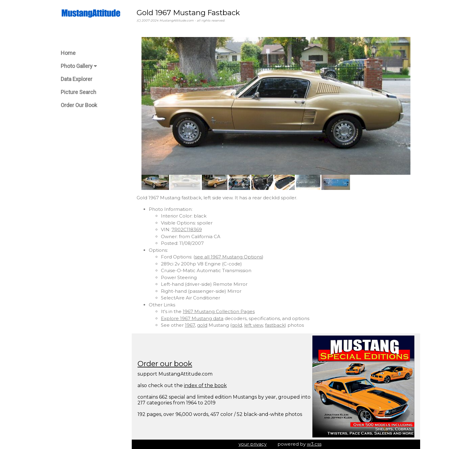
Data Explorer (76, 79)
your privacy (253, 444)
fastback (275, 325)
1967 (190, 325)
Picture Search (78, 92)
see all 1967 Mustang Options (228, 257)
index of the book (205, 385)
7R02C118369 (187, 230)
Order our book (165, 364)
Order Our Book (79, 105)
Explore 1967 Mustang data (192, 318)
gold (202, 325)
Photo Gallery (79, 66)
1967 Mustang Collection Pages (219, 311)
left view (253, 325)
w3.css (314, 444)
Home (68, 53)
